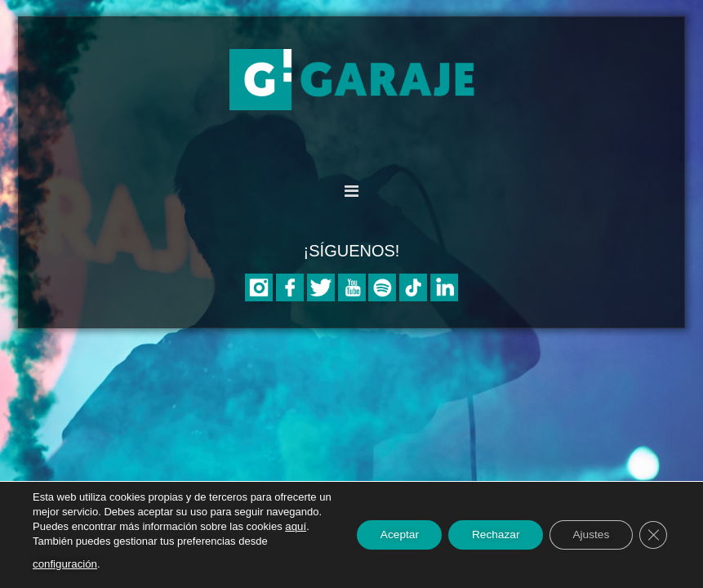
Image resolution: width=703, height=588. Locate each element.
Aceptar (389, 535)
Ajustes (588, 535)
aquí (82, 541)
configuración (96, 564)
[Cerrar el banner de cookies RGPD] (652, 535)
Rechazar (489, 535)
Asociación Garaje (352, 80)
